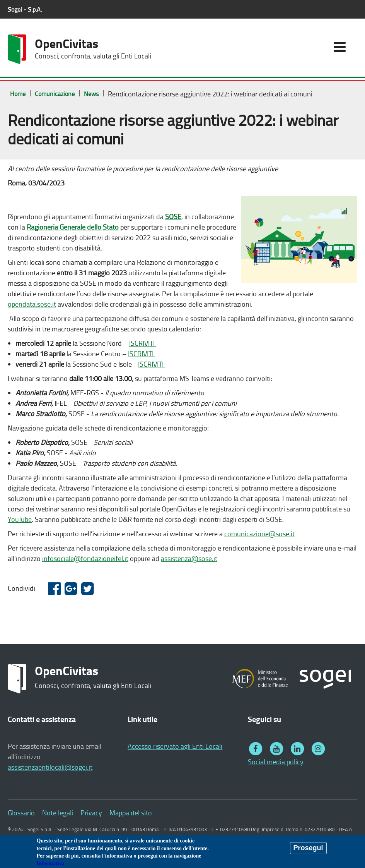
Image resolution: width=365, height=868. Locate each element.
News (91, 94)
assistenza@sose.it (189, 558)
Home (18, 94)
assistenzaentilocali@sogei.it (50, 767)
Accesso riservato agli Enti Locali (175, 746)
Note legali (58, 813)
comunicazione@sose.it (259, 533)
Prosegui (308, 849)
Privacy (91, 813)
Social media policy (276, 762)
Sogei (25, 9)
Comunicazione (55, 94)
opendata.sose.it (32, 304)
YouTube (20, 519)
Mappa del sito (131, 813)
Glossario (21, 813)
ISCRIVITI (143, 343)
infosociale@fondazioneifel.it (85, 558)
